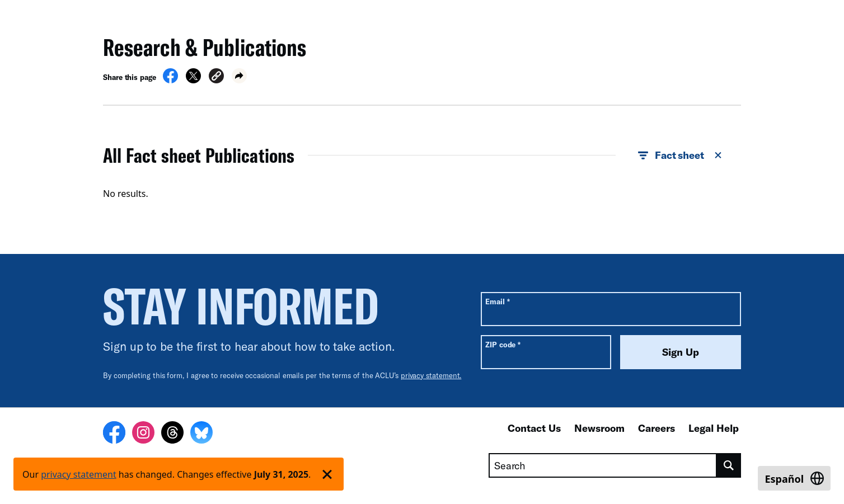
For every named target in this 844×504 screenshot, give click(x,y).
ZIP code (503, 344)
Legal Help (714, 428)
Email (497, 301)
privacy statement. (431, 375)
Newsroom (599, 428)
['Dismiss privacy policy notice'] (327, 474)
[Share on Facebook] (170, 80)
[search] (729, 465)
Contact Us (534, 428)
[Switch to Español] (794, 478)
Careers (657, 428)
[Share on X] (193, 80)
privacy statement (79, 474)
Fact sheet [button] (681, 156)
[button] (216, 77)
